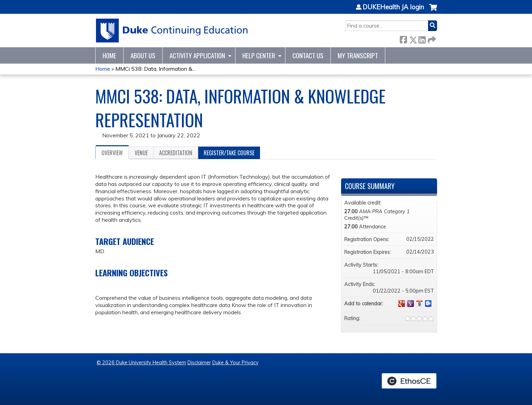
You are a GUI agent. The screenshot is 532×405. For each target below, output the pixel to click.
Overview (112, 153)
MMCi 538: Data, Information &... (155, 69)
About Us (143, 55)
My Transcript (358, 55)
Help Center (259, 55)
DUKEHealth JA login (393, 7)
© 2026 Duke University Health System (141, 363)
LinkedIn (422, 38)
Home (109, 55)
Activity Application (197, 55)
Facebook (403, 38)
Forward (431, 38)
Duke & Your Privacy (235, 363)
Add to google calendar (402, 304)
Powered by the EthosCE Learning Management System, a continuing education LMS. (409, 381)
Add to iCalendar (419, 303)
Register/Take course (229, 153)
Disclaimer (199, 363)
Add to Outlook (428, 304)
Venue (141, 153)
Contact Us (308, 55)
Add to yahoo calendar (410, 304)
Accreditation (176, 153)
